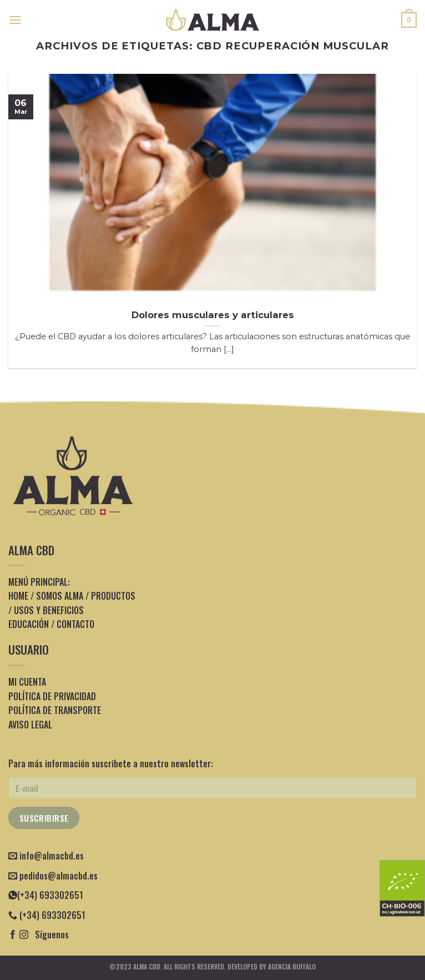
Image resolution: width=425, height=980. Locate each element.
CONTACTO (75, 624)
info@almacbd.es (52, 856)
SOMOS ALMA (60, 596)
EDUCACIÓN (29, 624)
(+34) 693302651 (46, 895)
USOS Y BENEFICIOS (49, 610)
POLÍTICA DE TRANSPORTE (55, 710)
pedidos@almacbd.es (59, 876)
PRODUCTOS (113, 596)
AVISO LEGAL (30, 725)
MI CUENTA (27, 682)
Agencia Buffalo (292, 966)
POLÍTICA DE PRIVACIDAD (52, 696)
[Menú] (15, 20)
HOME (18, 596)
